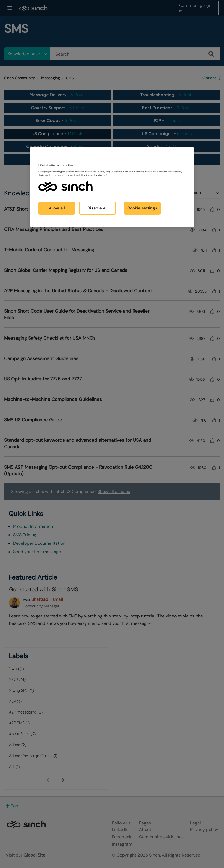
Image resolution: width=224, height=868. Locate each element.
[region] (112, 187)
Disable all (98, 208)
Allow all (57, 208)
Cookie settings (142, 208)
